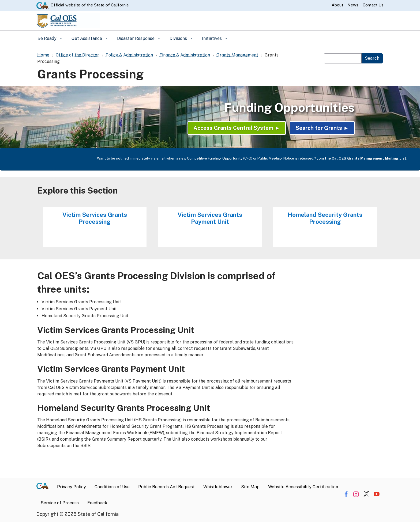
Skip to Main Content (210, 0)
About (337, 5)
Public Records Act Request (166, 487)
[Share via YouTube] (376, 494)
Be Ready (48, 38)
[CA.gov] (45, 487)
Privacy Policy (72, 487)
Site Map (250, 487)
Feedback (97, 503)
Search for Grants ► (322, 128)
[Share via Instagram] (356, 494)
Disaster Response (136, 38)
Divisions (179, 38)
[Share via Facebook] (346, 494)
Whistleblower (218, 487)
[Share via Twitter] (366, 494)
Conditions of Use (112, 487)
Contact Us (373, 5)
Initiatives (212, 38)
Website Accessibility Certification (303, 487)
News (353, 5)
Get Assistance (87, 38)
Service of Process (60, 503)
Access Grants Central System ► (237, 128)
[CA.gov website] (42, 5)
